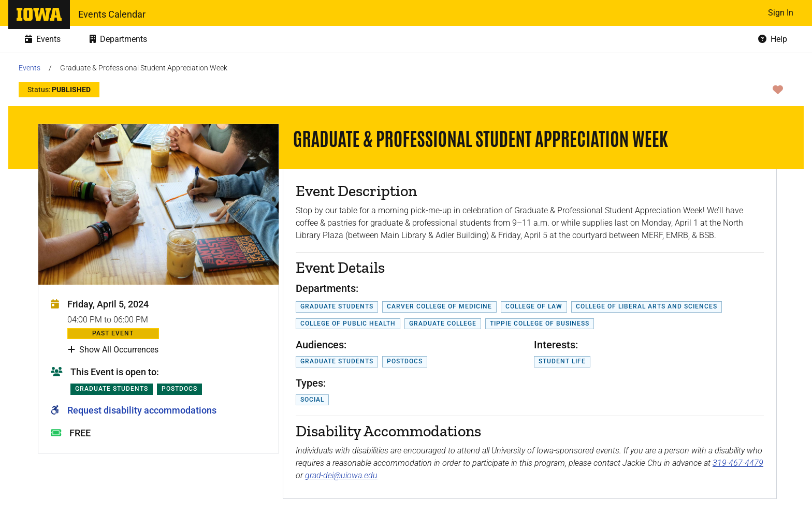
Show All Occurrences (113, 350)
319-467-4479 (738, 463)
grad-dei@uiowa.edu (341, 475)
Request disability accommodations (142, 410)
